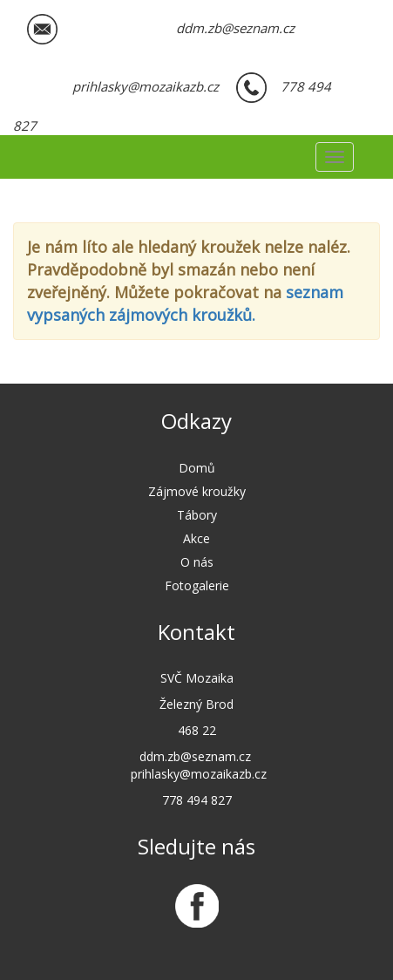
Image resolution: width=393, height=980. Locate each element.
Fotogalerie (197, 585)
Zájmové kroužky (197, 491)
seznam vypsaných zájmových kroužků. (185, 303)
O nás (197, 562)
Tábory (197, 515)
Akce (196, 538)
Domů (197, 468)
